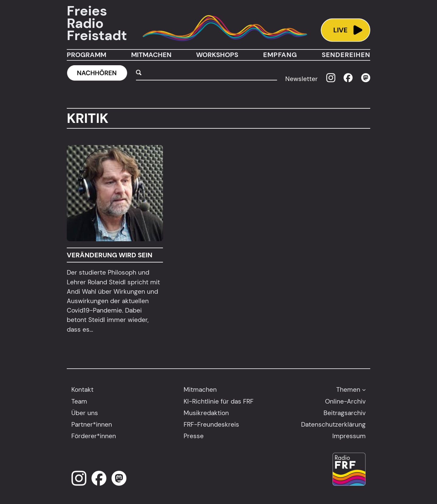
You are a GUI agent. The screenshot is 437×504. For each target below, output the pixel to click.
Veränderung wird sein (110, 255)
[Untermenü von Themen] (364, 390)
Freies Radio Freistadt (97, 23)
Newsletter (301, 79)
